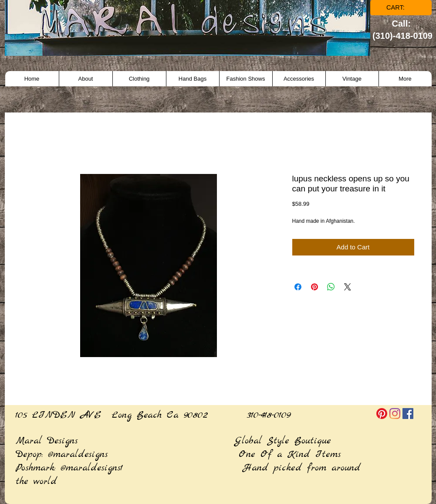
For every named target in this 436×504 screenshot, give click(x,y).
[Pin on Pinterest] (314, 287)
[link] (401, 8)
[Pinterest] (382, 414)
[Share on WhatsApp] (331, 287)
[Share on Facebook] (298, 287)
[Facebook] (408, 414)
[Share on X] (348, 287)
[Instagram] (395, 414)
